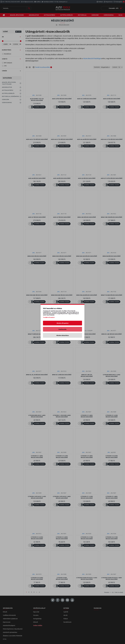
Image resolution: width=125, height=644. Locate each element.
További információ (49, 317)
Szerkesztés (62, 329)
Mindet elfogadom (63, 323)
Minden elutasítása (63, 335)
